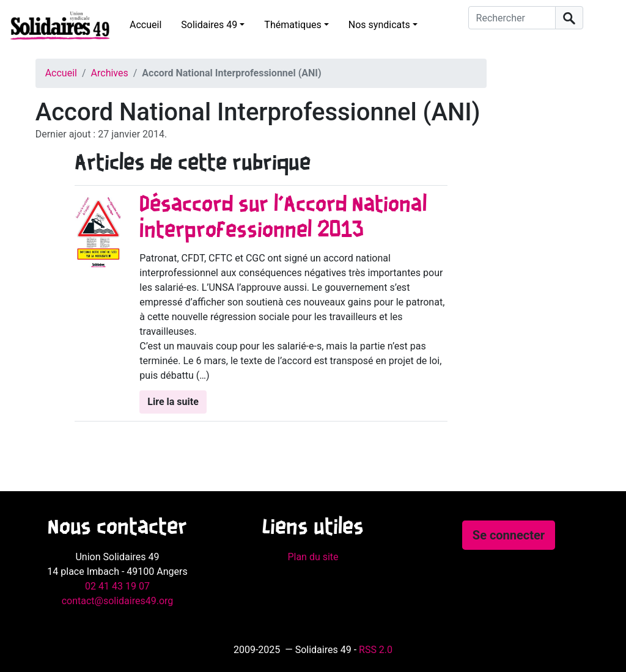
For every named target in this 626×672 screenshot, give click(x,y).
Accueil (145, 25)
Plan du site (313, 557)
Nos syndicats (379, 25)
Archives (110, 73)
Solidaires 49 (209, 25)
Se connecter (509, 535)
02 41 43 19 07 (117, 586)
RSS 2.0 (376, 650)
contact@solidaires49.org (118, 601)
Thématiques (293, 25)
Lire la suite (173, 402)
